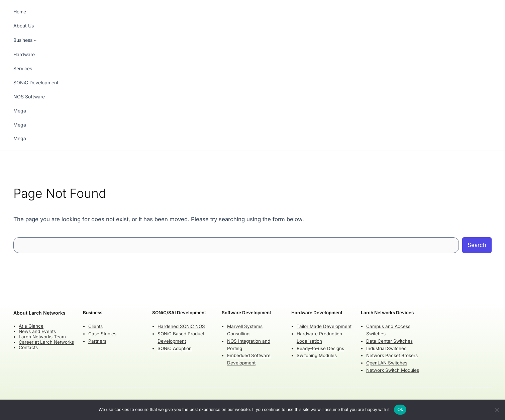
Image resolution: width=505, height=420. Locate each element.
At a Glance (31, 326)
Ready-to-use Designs (320, 348)
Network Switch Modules (393, 370)
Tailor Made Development (324, 326)
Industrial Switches (386, 348)
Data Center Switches (389, 341)
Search (477, 245)
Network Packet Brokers (392, 355)
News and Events (37, 331)
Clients (95, 326)
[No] (497, 410)
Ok (400, 409)
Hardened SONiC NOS (181, 326)
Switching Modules (317, 355)
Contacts (28, 347)
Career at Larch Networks (46, 342)
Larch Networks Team (42, 337)
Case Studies (102, 333)
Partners (97, 341)
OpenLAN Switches (387, 363)
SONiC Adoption (175, 348)
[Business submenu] (25, 40)
